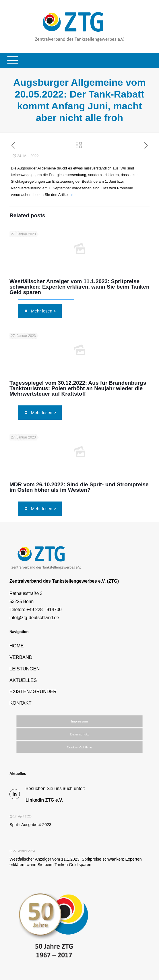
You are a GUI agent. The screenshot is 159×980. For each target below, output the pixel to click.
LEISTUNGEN (25, 669)
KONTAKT (21, 703)
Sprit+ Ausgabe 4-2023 (30, 825)
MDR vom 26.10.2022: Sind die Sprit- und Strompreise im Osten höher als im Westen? (79, 487)
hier (72, 195)
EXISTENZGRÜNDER (33, 691)
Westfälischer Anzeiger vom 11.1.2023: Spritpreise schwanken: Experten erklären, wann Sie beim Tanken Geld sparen (80, 287)
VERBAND (21, 657)
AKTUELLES (23, 680)
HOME (17, 646)
